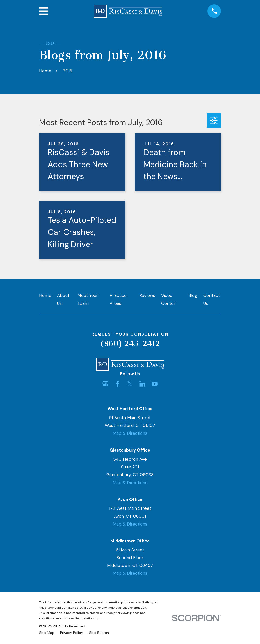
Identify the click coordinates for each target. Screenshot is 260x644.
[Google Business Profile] (105, 384)
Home (45, 295)
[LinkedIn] (142, 384)
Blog (193, 295)
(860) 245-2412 (130, 343)
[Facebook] (118, 384)
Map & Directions (130, 433)
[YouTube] (155, 384)
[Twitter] (130, 384)
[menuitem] (47, 633)
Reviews (147, 295)
